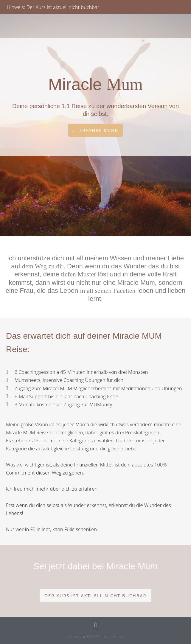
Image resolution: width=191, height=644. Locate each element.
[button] (96, 596)
